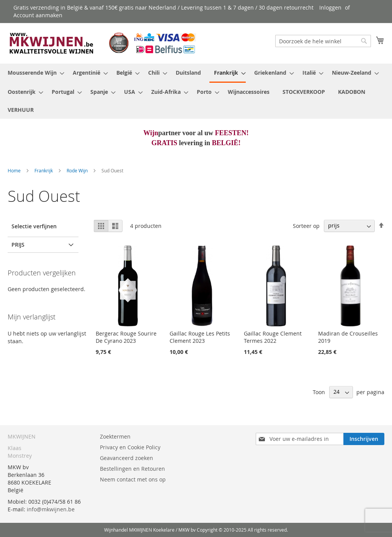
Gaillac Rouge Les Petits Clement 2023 (200, 337)
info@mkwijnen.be (51, 509)
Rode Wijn (78, 170)
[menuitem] (34, 73)
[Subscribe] (364, 439)
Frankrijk (44, 170)
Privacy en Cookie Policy (130, 447)
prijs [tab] (18, 245)
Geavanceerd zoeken (127, 458)
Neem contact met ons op (133, 479)
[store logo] (102, 43)
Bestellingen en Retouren (132, 469)
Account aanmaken (38, 15)
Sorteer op (306, 225)
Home (15, 170)
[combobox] (323, 41)
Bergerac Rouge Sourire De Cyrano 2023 (126, 337)
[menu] (196, 91)
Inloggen (330, 7)
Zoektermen (115, 436)
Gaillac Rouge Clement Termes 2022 (273, 337)
